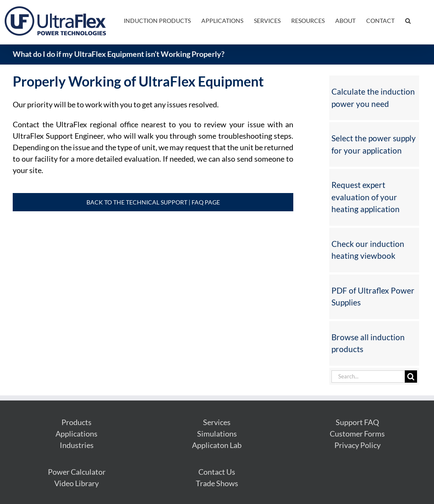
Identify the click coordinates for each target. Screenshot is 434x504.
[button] (408, 20)
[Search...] (368, 377)
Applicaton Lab (217, 445)
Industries (77, 445)
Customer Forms (357, 434)
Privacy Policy (357, 445)
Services (217, 422)
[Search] (411, 377)
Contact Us (217, 472)
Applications (77, 434)
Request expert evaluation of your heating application (366, 197)
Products (77, 422)
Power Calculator (77, 472)
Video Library (77, 483)
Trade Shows (217, 483)
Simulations (217, 434)
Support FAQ (357, 422)
